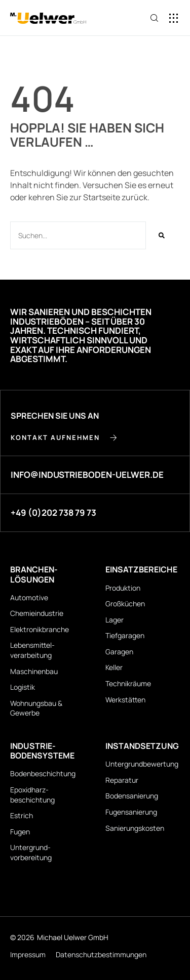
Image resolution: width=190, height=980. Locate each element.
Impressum (28, 954)
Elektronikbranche (40, 629)
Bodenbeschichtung (43, 773)
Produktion (123, 588)
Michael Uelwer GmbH (73, 937)
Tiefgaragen (125, 635)
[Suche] (162, 235)
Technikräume (128, 683)
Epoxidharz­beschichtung (32, 795)
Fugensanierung (131, 812)
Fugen (20, 832)
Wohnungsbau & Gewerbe (36, 708)
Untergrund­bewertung (142, 764)
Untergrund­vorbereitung (31, 852)
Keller (114, 667)
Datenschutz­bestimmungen (101, 954)
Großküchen (125, 604)
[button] (174, 18)
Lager (115, 620)
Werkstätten (125, 700)
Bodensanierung (132, 796)
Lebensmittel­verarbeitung (32, 650)
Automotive (29, 597)
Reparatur (122, 780)
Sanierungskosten (135, 828)
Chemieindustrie (37, 613)
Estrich (22, 815)
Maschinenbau (34, 671)
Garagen (119, 652)
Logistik (23, 687)
